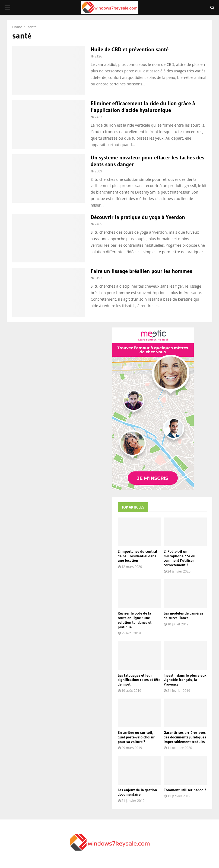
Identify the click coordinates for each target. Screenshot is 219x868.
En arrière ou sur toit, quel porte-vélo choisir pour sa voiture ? (136, 737)
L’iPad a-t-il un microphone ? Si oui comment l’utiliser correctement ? (180, 558)
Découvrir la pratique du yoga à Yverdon (138, 217)
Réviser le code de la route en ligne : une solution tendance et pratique (135, 620)
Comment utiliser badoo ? (185, 790)
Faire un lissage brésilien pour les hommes (141, 271)
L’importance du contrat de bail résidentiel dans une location (138, 556)
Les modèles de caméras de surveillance (184, 615)
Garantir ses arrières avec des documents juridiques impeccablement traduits (185, 737)
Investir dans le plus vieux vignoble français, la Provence (185, 680)
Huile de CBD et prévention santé (130, 49)
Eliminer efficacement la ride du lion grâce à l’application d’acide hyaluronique (143, 107)
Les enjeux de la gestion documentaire (137, 792)
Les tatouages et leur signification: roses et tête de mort (139, 680)
